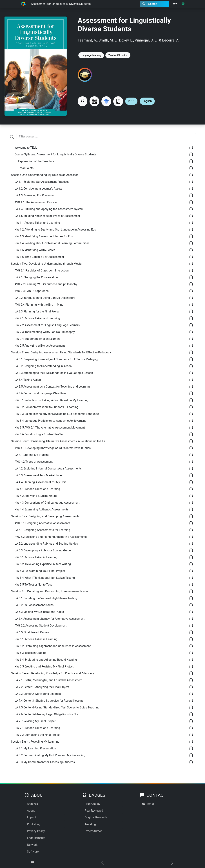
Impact (31, 817)
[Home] (23, 4)
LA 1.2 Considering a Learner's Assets (38, 189)
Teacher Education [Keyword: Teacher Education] (118, 55)
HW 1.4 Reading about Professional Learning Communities (52, 243)
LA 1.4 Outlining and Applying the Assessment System (49, 209)
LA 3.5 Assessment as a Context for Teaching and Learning (52, 387)
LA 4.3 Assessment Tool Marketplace (38, 475)
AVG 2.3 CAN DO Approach (32, 291)
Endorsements (36, 838)
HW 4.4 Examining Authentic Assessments (42, 509)
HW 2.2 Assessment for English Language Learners (47, 325)
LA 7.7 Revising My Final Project (35, 721)
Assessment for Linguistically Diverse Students (61, 4)
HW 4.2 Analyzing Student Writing (36, 496)
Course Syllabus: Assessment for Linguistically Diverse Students (55, 154)
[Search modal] (154, 4)
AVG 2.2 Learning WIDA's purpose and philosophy (46, 284)
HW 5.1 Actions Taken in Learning (36, 557)
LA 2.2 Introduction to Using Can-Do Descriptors (45, 298)
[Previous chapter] (102, 863)
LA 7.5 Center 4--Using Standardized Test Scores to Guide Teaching (57, 707)
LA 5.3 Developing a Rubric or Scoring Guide (43, 550)
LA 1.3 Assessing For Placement (35, 195)
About (31, 811)
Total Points (26, 168)
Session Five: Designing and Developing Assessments (45, 516)
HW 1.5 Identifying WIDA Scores (35, 250)
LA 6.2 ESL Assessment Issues (34, 605)
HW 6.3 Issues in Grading (31, 653)
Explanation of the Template (36, 161)
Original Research (96, 817)
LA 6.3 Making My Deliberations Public (39, 612)
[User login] (183, 4)
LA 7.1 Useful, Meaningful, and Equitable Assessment (48, 680)
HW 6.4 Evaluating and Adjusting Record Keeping (46, 660)
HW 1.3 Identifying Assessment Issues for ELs (44, 236)
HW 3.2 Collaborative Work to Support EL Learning (46, 407)
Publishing (34, 824)
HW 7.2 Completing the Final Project (37, 735)
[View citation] (83, 101)
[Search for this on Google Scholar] (106, 101)
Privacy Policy (36, 831)
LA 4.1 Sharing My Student (32, 455)
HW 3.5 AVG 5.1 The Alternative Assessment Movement (50, 428)
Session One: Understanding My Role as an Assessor (44, 175)
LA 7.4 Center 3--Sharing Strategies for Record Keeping (49, 701)
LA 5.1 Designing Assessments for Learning (42, 530)
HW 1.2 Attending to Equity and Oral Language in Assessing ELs (55, 230)
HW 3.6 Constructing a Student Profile (39, 434)
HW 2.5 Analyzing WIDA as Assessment (40, 346)
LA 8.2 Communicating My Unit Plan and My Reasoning (50, 755)
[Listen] (191, 148)
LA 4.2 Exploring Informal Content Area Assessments (48, 468)
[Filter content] (12, 137)
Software (33, 852)
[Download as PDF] (118, 101)
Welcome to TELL (26, 148)
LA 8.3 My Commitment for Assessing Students (45, 762)
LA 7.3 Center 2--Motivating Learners (38, 694)
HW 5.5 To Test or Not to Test (33, 585)
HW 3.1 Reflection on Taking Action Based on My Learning (52, 400)
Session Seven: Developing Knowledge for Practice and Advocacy (53, 673)
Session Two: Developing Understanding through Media (46, 264)
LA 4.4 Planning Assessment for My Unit (40, 482)
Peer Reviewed (94, 811)
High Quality (93, 804)
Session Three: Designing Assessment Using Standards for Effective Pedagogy (61, 352)
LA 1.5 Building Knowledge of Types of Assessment (47, 216)
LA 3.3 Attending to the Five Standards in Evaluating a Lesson (54, 373)
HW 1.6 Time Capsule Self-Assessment (39, 257)
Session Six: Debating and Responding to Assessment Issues (50, 591)
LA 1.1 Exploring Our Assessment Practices (42, 182)
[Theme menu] (175, 4)
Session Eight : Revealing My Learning (35, 742)
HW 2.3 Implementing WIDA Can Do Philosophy (45, 332)
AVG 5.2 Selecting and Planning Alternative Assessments (51, 537)
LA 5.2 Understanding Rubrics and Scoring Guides (46, 544)
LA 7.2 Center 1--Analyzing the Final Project (42, 687)
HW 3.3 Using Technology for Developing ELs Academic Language (57, 414)
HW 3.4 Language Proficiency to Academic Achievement (50, 421)
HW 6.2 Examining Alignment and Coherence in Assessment (53, 646)
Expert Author (93, 831)
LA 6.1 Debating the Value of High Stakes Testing (46, 598)
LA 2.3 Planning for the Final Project (37, 311)
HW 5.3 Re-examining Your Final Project (40, 571)
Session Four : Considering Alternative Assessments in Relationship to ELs (58, 441)
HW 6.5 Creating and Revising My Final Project (44, 666)
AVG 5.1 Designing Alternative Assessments (42, 523)
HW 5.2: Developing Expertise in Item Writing (43, 564)
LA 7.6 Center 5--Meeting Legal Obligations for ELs (46, 714)
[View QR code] (94, 101)
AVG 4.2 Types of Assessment (34, 462)
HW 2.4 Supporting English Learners (37, 339)
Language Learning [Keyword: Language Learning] (91, 55)
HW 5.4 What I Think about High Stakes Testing (45, 578)
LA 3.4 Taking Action (28, 380)
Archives (32, 804)
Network (32, 845)
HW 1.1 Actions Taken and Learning (37, 223)
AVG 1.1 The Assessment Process (36, 202)
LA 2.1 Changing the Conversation (36, 277)
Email (151, 804)
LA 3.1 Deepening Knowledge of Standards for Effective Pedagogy (57, 359)
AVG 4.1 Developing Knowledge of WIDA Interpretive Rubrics (53, 448)
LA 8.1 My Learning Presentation (35, 748)
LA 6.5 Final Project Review (32, 632)
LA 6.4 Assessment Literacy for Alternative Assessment (50, 619)
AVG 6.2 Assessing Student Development (41, 626)
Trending (90, 824)
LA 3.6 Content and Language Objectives (40, 393)
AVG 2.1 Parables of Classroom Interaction (42, 270)
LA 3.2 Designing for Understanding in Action (43, 366)
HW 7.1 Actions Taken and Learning (37, 728)
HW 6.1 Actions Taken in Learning (36, 639)
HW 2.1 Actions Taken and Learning (37, 318)
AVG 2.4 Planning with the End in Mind (39, 305)
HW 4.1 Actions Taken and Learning (37, 489)
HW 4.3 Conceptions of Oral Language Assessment (47, 503)
